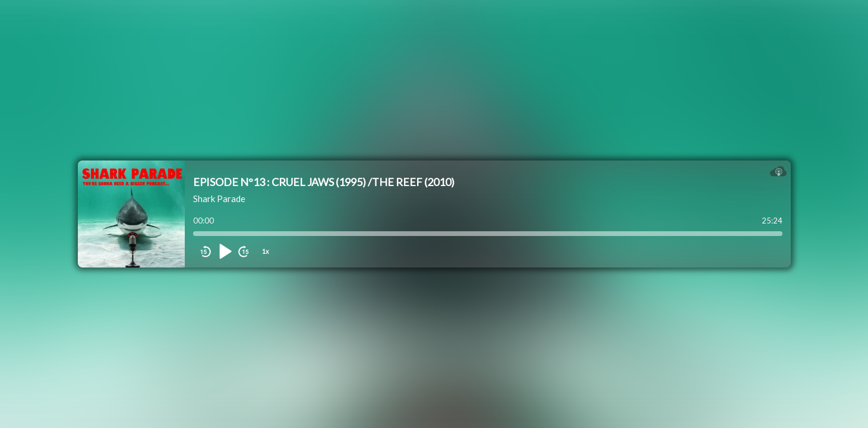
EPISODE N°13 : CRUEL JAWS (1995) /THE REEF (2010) (324, 182)
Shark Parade (219, 199)
